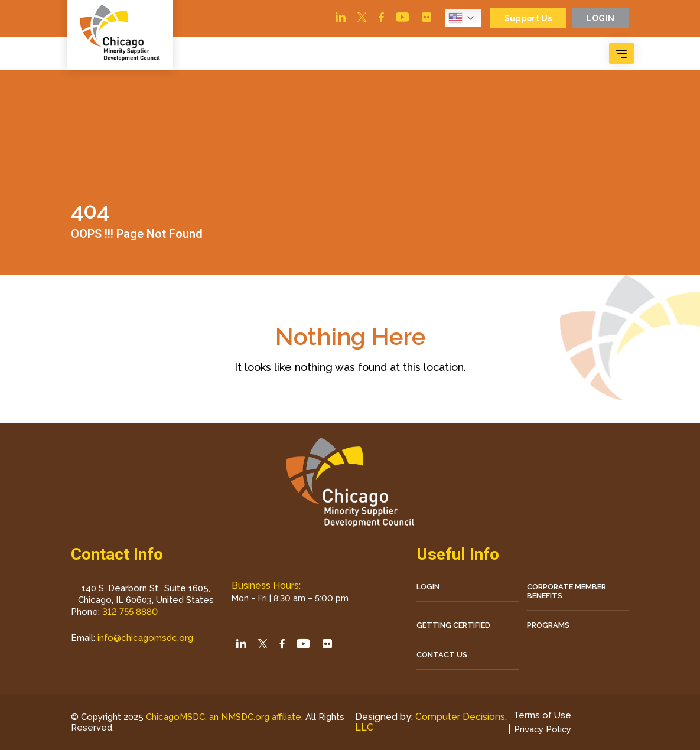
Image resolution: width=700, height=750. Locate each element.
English (454, 18)
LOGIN (428, 587)
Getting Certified (453, 625)
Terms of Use (541, 715)
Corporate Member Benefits (566, 591)
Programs (548, 625)
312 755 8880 (130, 612)
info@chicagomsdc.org (145, 638)
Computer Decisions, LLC (431, 722)
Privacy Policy (542, 729)
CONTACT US (442, 655)
